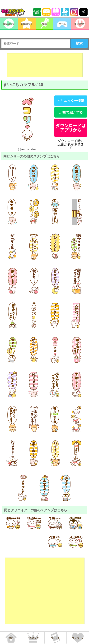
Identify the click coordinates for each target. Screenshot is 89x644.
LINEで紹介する (71, 112)
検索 (79, 43)
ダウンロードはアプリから (71, 128)
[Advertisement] (45, 65)
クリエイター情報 (71, 101)
